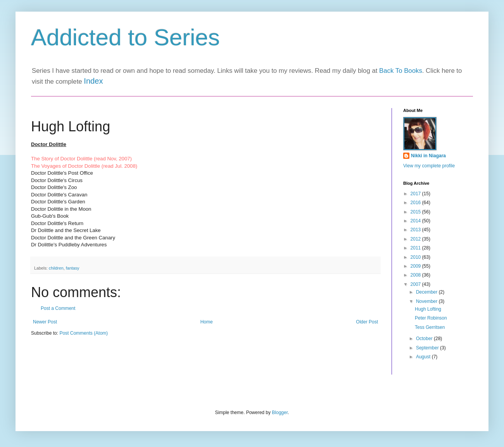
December (427, 292)
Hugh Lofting (428, 309)
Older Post (367, 322)
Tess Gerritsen (430, 327)
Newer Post (45, 322)
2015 (416, 212)
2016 (416, 203)
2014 (416, 221)
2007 (416, 284)
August (424, 357)
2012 (416, 239)
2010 (416, 257)
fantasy (73, 268)
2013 (416, 230)
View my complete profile (429, 166)
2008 (416, 275)
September (428, 348)
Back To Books (401, 71)
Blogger (280, 413)
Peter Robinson (431, 318)
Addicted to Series (125, 37)
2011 (416, 248)
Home (207, 322)
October (425, 339)
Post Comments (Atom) (84, 333)
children (56, 268)
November (427, 301)
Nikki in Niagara (428, 156)
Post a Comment (58, 308)
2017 (416, 194)
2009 (416, 266)
